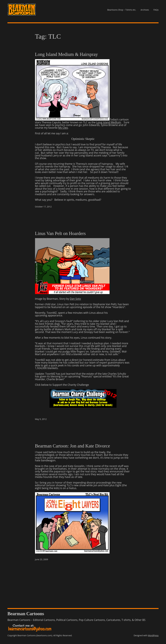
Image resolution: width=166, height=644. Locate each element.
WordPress (153, 635)
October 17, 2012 (43, 207)
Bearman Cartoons (26, 614)
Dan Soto (75, 299)
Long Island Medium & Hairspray (66, 54)
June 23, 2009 (42, 559)
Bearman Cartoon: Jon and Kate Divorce (72, 446)
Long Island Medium (109, 122)
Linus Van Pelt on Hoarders (60, 234)
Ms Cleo (63, 128)
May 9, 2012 (41, 419)
